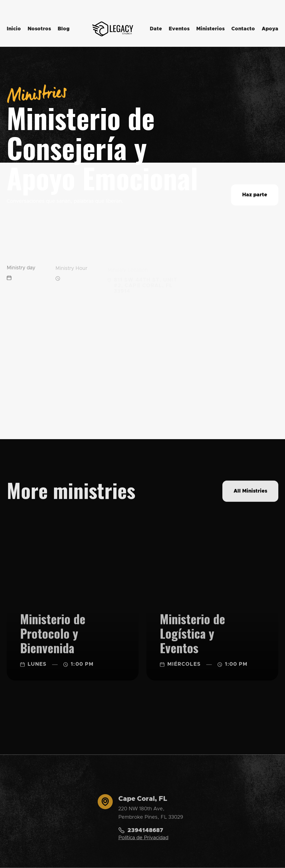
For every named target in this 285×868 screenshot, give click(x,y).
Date (156, 29)
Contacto (243, 29)
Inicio (14, 29)
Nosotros (39, 29)
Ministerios (210, 29)
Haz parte (255, 195)
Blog (64, 29)
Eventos (179, 29)
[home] (113, 29)
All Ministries (250, 492)
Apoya (270, 29)
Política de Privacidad (143, 841)
